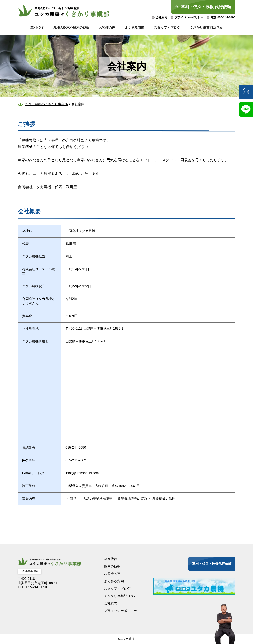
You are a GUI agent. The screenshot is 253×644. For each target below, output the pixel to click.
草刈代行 (34, 28)
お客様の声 (106, 28)
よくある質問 (135, 28)
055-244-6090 (76, 448)
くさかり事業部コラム (209, 28)
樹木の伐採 (112, 566)
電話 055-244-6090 (223, 17)
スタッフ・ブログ (169, 28)
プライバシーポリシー (189, 17)
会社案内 (161, 17)
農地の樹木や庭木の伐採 (69, 28)
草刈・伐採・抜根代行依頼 (212, 564)
